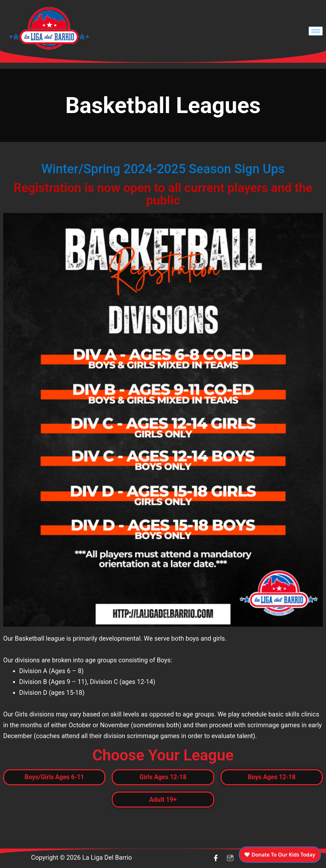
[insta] (230, 858)
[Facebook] (216, 858)
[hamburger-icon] (316, 31)
